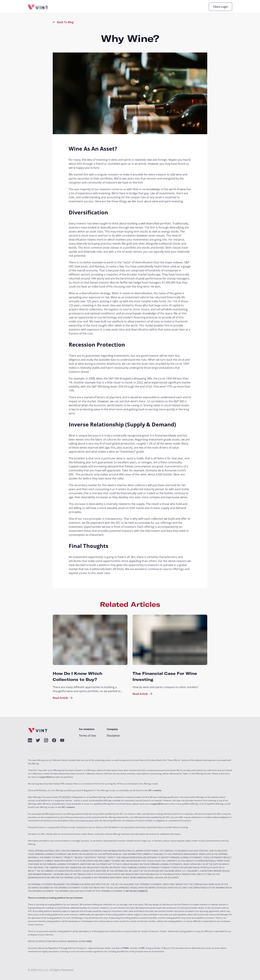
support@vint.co (47, 777)
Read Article (63, 698)
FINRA (126, 948)
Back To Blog (63, 22)
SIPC (143, 948)
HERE (89, 941)
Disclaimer (113, 736)
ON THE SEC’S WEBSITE (137, 891)
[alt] (30, 740)
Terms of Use (87, 736)
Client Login (220, 7)
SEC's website (155, 790)
